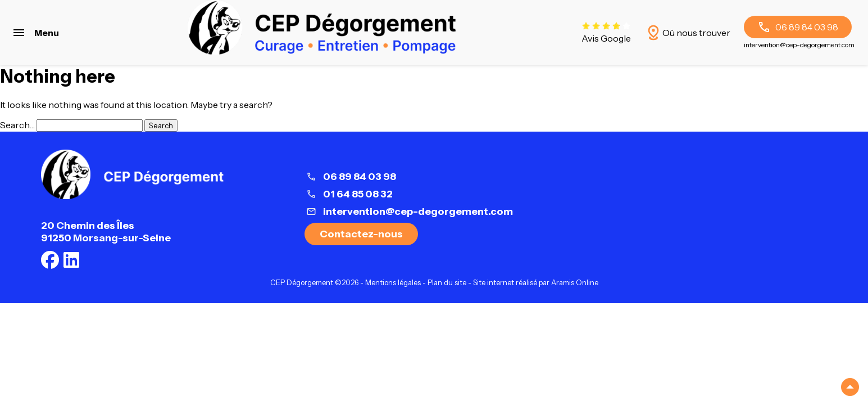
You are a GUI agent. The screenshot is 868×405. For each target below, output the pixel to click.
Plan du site (447, 283)
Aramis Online (575, 283)
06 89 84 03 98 (798, 27)
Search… (17, 125)
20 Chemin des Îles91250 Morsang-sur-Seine (106, 232)
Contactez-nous (361, 234)
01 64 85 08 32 (358, 194)
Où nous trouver (687, 33)
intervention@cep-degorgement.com (799, 45)
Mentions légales (393, 283)
